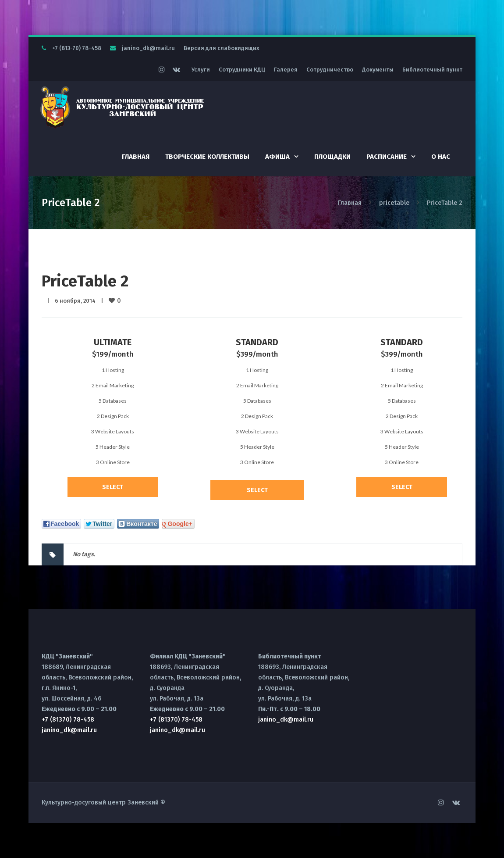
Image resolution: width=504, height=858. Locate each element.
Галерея (286, 70)
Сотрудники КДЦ (242, 70)
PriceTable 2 (85, 281)
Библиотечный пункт (432, 70)
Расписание (387, 157)
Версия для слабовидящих (222, 48)
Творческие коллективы (207, 157)
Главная (136, 157)
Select (113, 487)
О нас (441, 157)
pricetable (394, 203)
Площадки (332, 157)
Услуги (201, 70)
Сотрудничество (330, 70)
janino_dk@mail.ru (148, 48)
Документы (378, 70)
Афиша (277, 157)
